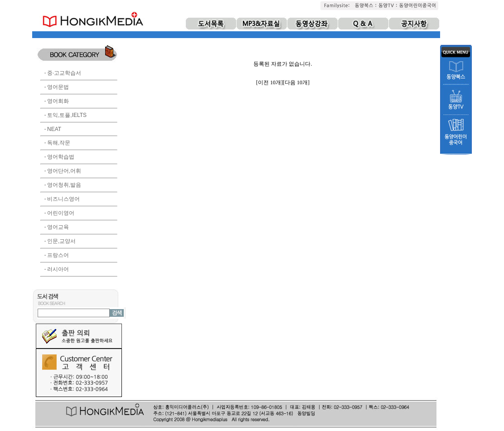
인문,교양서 (61, 241)
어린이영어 (61, 213)
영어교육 (58, 227)
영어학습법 (61, 157)
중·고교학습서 (64, 73)
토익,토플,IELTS (67, 115)
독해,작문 (59, 143)
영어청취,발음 (64, 185)
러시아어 (58, 269)
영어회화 (58, 101)
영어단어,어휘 (64, 171)
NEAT (54, 129)
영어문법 (58, 87)
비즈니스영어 (63, 199)
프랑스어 (58, 255)
